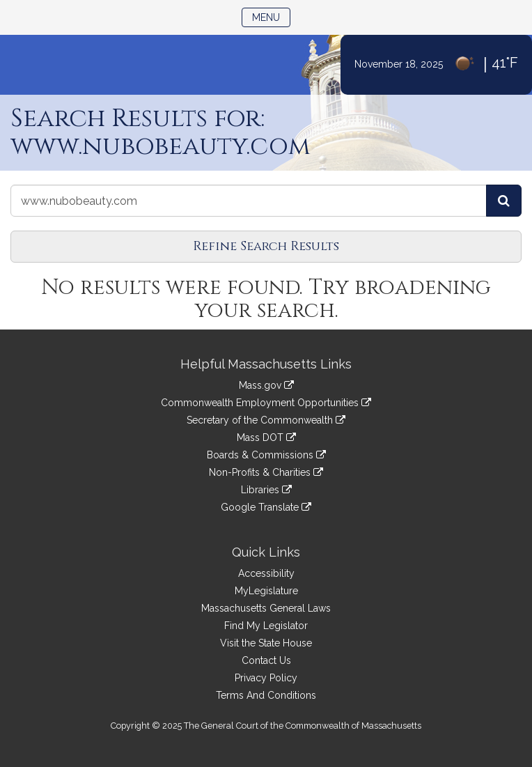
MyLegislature (266, 591)
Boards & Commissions (266, 455)
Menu (271, 16)
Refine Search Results (266, 246)
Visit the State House (266, 643)
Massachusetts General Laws (266, 608)
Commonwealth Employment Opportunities (266, 403)
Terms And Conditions (266, 695)
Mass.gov (266, 385)
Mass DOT (266, 437)
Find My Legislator (266, 626)
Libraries (266, 490)
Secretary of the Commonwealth (266, 420)
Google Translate (266, 507)
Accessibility (266, 573)
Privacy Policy (266, 678)
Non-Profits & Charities (266, 472)
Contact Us (266, 660)
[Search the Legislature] (504, 201)
